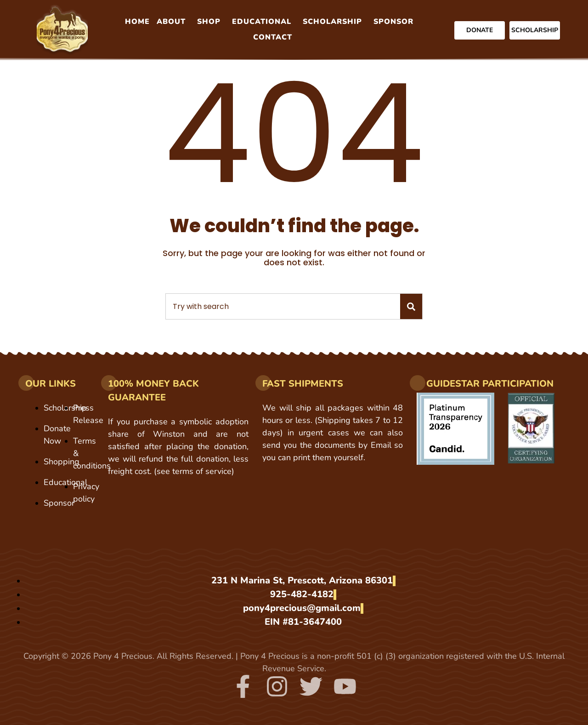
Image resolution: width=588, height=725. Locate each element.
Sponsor (393, 22)
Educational (262, 22)
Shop (209, 22)
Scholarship (332, 22)
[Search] (411, 306)
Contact (273, 37)
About (171, 22)
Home (137, 22)
